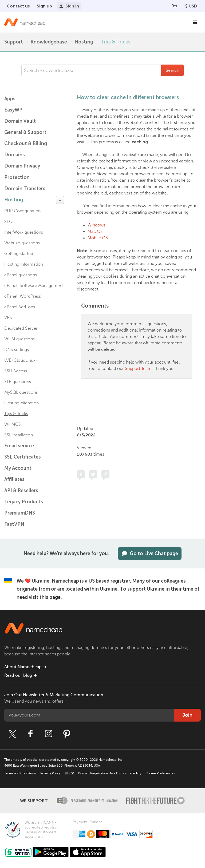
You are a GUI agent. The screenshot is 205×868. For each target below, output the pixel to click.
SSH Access (16, 371)
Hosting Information (24, 264)
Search (172, 70)
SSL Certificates (23, 457)
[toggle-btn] (60, 200)
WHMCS (13, 424)
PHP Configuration (22, 211)
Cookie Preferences (160, 773)
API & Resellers (21, 491)
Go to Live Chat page (150, 554)
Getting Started (19, 254)
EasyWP (13, 110)
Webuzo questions (22, 243)
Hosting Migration (21, 403)
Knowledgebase (49, 42)
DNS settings (17, 350)
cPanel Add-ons (20, 307)
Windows (96, 225)
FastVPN (14, 524)
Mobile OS (98, 238)
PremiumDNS (20, 513)
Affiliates (14, 479)
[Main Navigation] (195, 22)
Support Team (138, 369)
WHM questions (19, 339)
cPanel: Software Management (34, 286)
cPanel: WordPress (23, 296)
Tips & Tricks (116, 42)
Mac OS (95, 232)
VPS (8, 318)
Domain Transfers (25, 189)
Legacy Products (24, 502)
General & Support (25, 132)
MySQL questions (21, 392)
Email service (19, 446)
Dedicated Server (21, 328)
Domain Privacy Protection (22, 172)
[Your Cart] (175, 6)
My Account (18, 468)
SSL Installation (19, 435)
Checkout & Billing (26, 144)
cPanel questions (21, 275)
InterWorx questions (24, 232)
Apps (10, 99)
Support (14, 42)
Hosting (84, 42)
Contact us (18, 6)
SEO (8, 222)
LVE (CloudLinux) (21, 360)
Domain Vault (20, 121)
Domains (15, 155)
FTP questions (18, 382)
